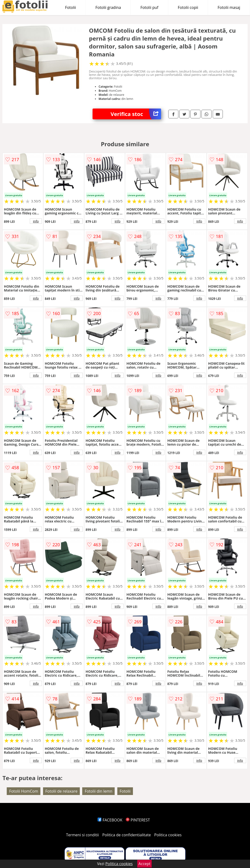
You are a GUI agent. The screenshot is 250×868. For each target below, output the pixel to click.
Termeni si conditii (83, 835)
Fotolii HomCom (24, 791)
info (36, 221)
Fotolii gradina (108, 7)
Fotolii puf (149, 7)
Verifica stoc (136, 114)
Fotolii (71, 7)
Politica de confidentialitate (127, 835)
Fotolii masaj (229, 7)
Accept (144, 864)
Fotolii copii (188, 7)
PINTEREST (138, 820)
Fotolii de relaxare (62, 791)
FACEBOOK (110, 820)
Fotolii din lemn (98, 791)
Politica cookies (168, 835)
